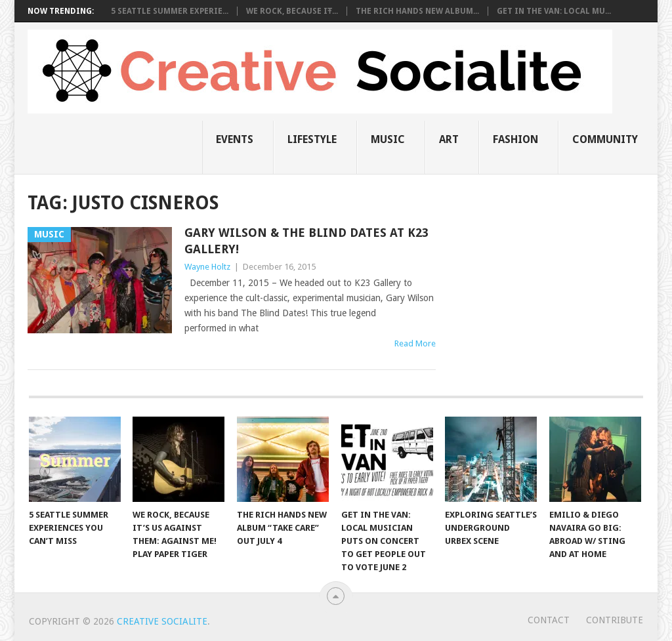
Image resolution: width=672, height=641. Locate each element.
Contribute (615, 620)
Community (605, 139)
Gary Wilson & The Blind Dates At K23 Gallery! (306, 241)
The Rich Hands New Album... (417, 11)
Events (235, 139)
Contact (549, 620)
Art (449, 139)
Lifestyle (312, 139)
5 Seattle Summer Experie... (170, 11)
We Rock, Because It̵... (292, 11)
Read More (415, 343)
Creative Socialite (162, 621)
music (388, 139)
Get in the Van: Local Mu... (554, 11)
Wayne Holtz (207, 267)
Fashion (515, 139)
